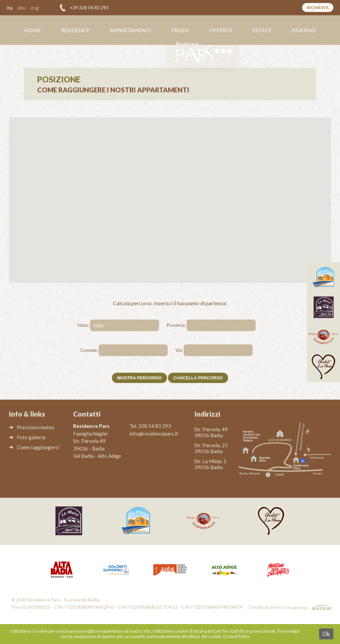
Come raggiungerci (38, 447)
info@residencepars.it (154, 434)
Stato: (83, 325)
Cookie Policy (236, 636)
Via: (179, 350)
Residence (75, 30)
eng (35, 8)
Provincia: (176, 325)
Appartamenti (130, 30)
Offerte (221, 30)
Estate (262, 30)
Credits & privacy (266, 607)
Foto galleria (31, 437)
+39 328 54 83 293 (89, 7)
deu (22, 8)
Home (33, 30)
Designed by (297, 608)
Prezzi (180, 30)
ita (10, 8)
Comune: (89, 350)
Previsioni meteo (36, 427)
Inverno (303, 30)
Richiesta (318, 7)
